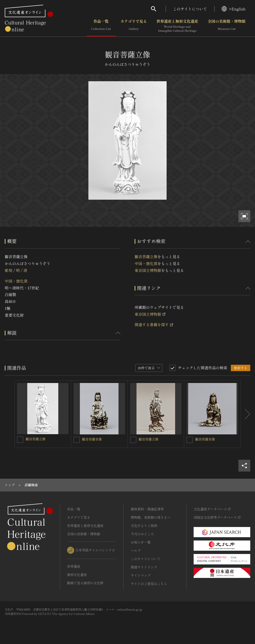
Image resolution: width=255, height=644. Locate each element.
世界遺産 (74, 566)
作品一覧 (101, 26)
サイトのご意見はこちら (149, 584)
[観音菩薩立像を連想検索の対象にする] (20, 440)
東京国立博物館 (148, 270)
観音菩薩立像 (146, 257)
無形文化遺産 (77, 575)
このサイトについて (190, 9)
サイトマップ (141, 575)
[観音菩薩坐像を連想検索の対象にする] (77, 440)
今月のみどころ (142, 534)
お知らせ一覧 (141, 542)
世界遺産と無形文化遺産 (177, 26)
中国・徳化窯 (16, 281)
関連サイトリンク (144, 567)
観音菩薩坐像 (92, 439)
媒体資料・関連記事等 (147, 509)
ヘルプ (136, 550)
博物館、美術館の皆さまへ (150, 517)
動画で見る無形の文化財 (85, 583)
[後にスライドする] (246, 414)
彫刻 (9, 270)
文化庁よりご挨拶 (144, 526)
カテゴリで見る (134, 26)
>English (234, 9)
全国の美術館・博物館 (227, 26)
